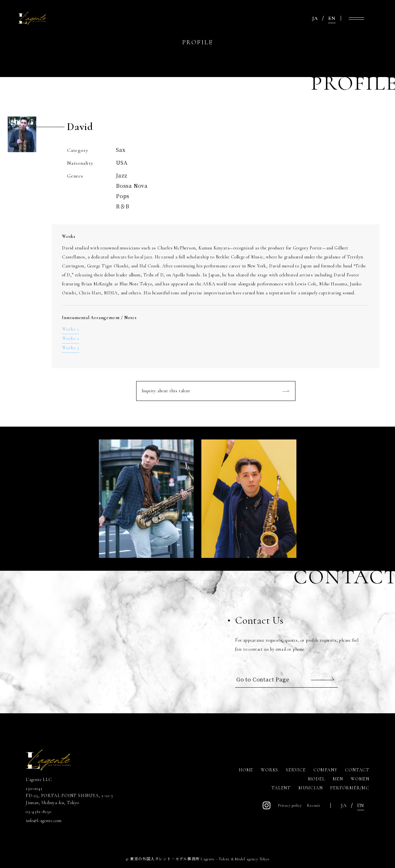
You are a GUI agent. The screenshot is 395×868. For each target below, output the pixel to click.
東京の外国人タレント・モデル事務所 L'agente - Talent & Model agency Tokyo (200, 859)
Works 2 (70, 339)
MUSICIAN (310, 788)
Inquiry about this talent (166, 391)
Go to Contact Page (263, 679)
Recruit (314, 805)
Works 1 (70, 329)
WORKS (269, 770)
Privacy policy (290, 805)
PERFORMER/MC (350, 788)
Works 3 (71, 348)
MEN (338, 779)
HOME (246, 770)
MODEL (316, 779)
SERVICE (296, 770)
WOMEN (360, 779)
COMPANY (325, 770)
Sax (121, 150)
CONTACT (357, 770)
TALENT (281, 788)
